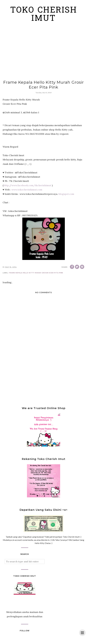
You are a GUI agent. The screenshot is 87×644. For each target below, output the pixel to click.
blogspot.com (66, 194)
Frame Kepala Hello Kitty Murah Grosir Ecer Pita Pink (36, 273)
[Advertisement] (43, 53)
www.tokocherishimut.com (27, 190)
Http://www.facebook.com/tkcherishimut (27, 185)
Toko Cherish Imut (44, 15)
